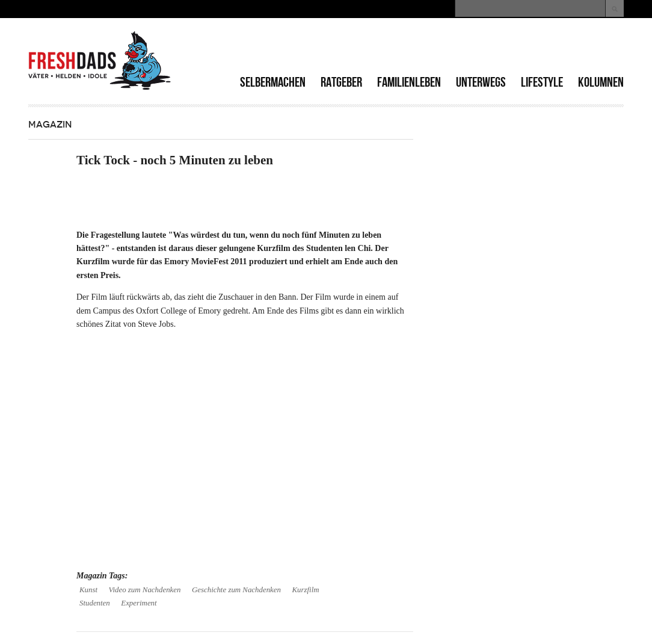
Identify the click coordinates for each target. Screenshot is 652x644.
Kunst (88, 590)
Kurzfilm (305, 590)
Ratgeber (341, 82)
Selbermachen (273, 82)
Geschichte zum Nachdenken (236, 590)
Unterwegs (481, 82)
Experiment (139, 603)
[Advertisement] (483, 48)
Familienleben (409, 82)
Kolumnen (601, 82)
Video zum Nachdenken (145, 590)
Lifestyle (542, 82)
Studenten (95, 603)
